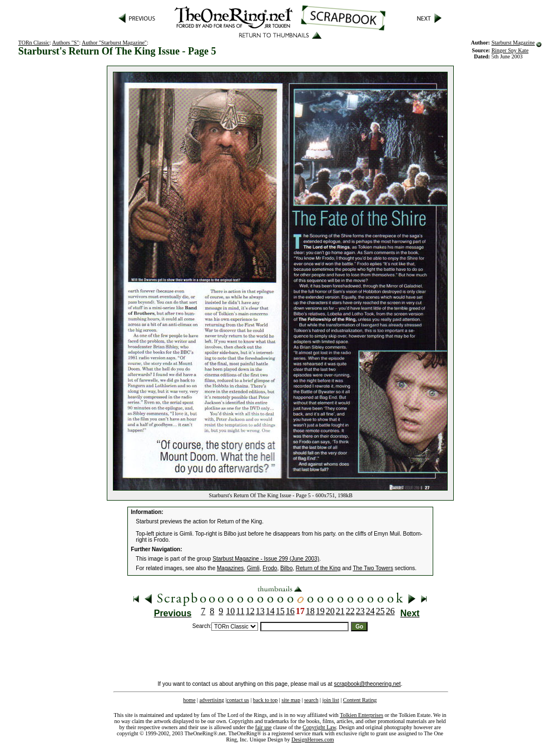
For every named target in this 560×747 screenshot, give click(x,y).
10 (230, 611)
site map (291, 700)
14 (270, 611)
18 (310, 611)
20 (330, 611)
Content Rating (360, 700)
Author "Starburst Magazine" (114, 43)
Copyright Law (319, 727)
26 (390, 611)
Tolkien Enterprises (361, 715)
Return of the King (318, 568)
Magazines (230, 568)
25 (380, 611)
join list (330, 700)
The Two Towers (373, 568)
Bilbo (286, 568)
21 (340, 611)
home (189, 700)
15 (280, 611)
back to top (265, 700)
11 (240, 611)
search (311, 700)
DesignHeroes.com (313, 739)
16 (290, 611)
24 (370, 611)
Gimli (253, 568)
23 (360, 611)
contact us (238, 700)
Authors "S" (66, 43)
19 (320, 611)
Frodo (270, 568)
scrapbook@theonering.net (367, 684)
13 (260, 611)
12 (250, 611)
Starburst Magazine (513, 43)
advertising (212, 700)
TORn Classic (34, 43)
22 (350, 611)
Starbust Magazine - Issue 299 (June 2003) (266, 559)
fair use (264, 727)
